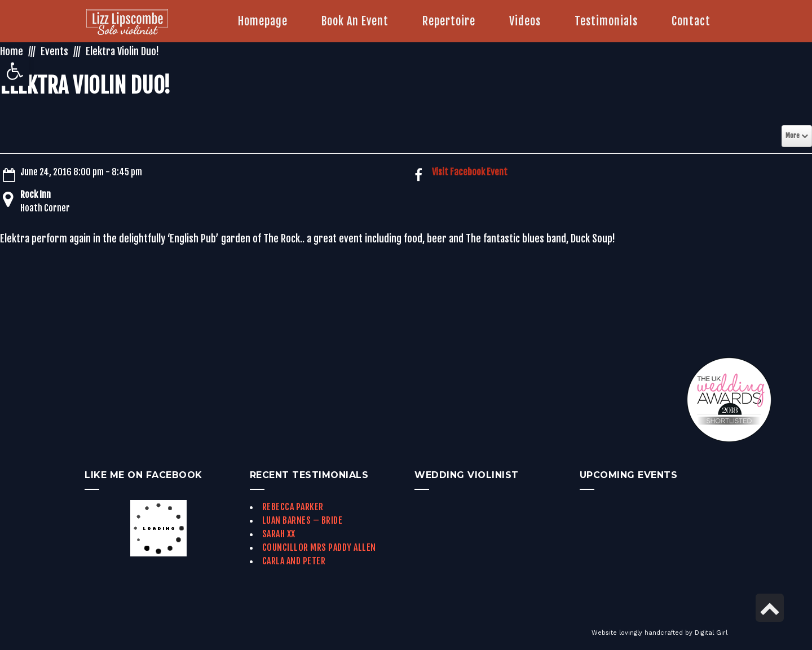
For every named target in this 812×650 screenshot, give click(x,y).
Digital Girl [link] (711, 633)
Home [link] (12, 51)
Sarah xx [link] (279, 534)
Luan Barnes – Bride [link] (303, 520)
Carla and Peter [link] (294, 561)
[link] (15, 71)
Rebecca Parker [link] (293, 507)
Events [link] (54, 51)
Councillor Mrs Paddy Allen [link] (319, 547)
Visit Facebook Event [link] (470, 172)
